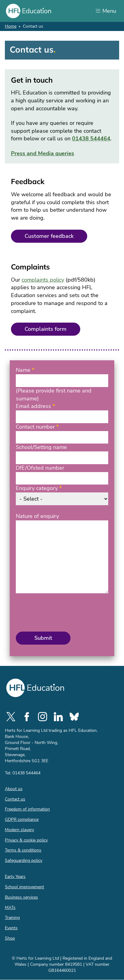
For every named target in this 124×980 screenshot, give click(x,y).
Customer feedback (49, 236)
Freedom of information (27, 809)
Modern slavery (19, 830)
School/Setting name (41, 447)
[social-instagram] (43, 717)
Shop (10, 938)
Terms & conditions (23, 850)
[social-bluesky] (74, 717)
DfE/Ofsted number (40, 468)
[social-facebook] (27, 717)
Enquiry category (37, 488)
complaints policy (43, 280)
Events (11, 928)
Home (11, 26)
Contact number (35, 427)
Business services (21, 897)
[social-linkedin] (58, 717)
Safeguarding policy (24, 860)
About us (14, 789)
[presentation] (62, 612)
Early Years (15, 877)
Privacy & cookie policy (26, 840)
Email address (33, 406)
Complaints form (46, 329)
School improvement (24, 887)
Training (12, 918)
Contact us (15, 799)
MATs (10, 908)
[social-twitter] (11, 717)
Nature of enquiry (37, 516)
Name (23, 370)
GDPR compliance (22, 819)
